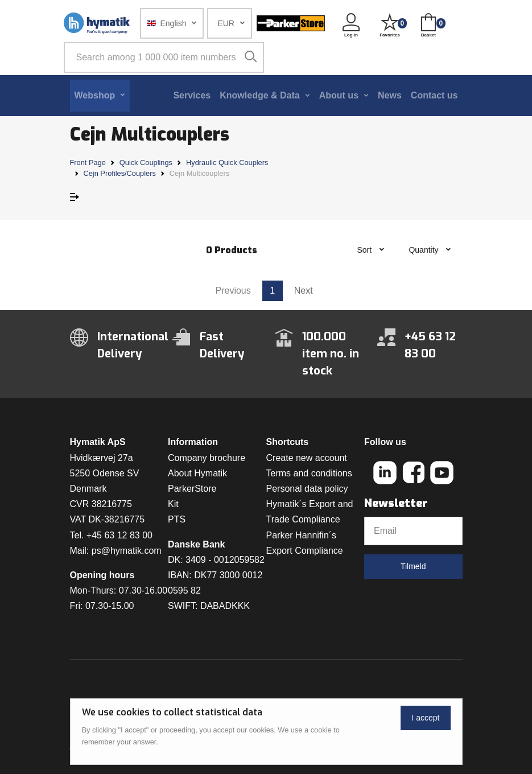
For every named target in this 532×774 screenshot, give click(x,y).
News (390, 95)
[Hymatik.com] (98, 23)
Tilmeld (413, 566)
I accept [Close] (425, 718)
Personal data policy (307, 489)
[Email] (413, 531)
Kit (173, 504)
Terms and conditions (309, 473)
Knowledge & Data (259, 95)
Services (192, 95)
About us (339, 95)
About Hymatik (197, 473)
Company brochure (207, 458)
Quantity (424, 250)
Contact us (434, 95)
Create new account (307, 458)
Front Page (88, 162)
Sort (365, 250)
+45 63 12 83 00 (119, 535)
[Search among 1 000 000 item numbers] (164, 57)
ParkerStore (192, 489)
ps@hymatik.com (127, 551)
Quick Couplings (146, 162)
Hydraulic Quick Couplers (227, 162)
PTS (177, 519)
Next (304, 291)
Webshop (95, 95)
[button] (172, 23)
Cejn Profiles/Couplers (120, 173)
